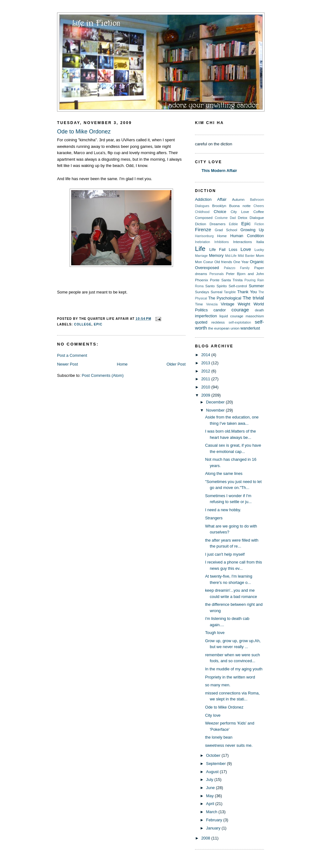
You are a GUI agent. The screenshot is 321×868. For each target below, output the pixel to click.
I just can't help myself (225, 554)
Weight (244, 304)
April (210, 804)
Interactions (243, 242)
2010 (206, 387)
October (214, 755)
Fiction (259, 224)
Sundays (202, 292)
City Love (240, 212)
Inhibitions (222, 242)
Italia (260, 242)
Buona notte (240, 206)
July (210, 780)
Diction (200, 224)
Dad (233, 218)
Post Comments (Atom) (103, 375)
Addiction (203, 199)
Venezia (212, 304)
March (212, 812)
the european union (224, 328)
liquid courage (231, 316)
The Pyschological (225, 298)
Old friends (223, 262)
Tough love (215, 633)
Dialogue (257, 218)
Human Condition (247, 236)
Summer (256, 286)
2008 (206, 838)
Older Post (176, 364)
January (214, 828)
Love (246, 249)
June (211, 788)
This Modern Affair (219, 171)
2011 (206, 379)
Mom (260, 256)
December (216, 402)
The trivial (253, 298)
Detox (243, 218)
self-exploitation (240, 322)
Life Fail (218, 249)
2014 (206, 355)
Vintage (227, 304)
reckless (218, 322)
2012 (206, 371)
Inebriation (203, 242)
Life (200, 249)
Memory (216, 255)
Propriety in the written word (230, 677)
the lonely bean (219, 737)
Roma (199, 286)
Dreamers (217, 224)
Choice (220, 212)
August (213, 772)
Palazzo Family (237, 268)
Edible (233, 224)
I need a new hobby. (223, 510)
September (216, 764)
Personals (217, 274)
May (210, 796)
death (259, 310)
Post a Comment (72, 355)
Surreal (216, 292)
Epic (98, 324)
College (83, 324)
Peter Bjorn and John (245, 274)
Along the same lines (224, 473)
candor (220, 310)
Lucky (259, 250)
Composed (204, 218)
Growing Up (252, 230)
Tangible (230, 292)
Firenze (203, 229)
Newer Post (67, 364)
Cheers (259, 206)
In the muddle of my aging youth (234, 669)
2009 (206, 395)
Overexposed (207, 268)
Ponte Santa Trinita (226, 280)
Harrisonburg (204, 236)
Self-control (238, 286)
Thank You (247, 292)
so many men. (218, 685)
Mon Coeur (204, 262)
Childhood (202, 212)
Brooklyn (219, 206)
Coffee (259, 212)
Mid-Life (231, 256)
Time (199, 304)
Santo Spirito (216, 286)
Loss (233, 249)
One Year (241, 262)
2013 (206, 363)
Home (122, 364)
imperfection (206, 316)
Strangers (214, 518)
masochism (255, 316)
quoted (201, 322)
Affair (222, 199)
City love (213, 715)
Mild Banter (246, 256)
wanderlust (250, 328)
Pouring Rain (254, 280)
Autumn (238, 200)
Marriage (201, 256)
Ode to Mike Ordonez (84, 132)
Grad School (226, 230)
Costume (221, 218)
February (215, 820)
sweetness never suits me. (229, 745)
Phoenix (202, 280)
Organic (257, 262)
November (216, 410)
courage (240, 310)
